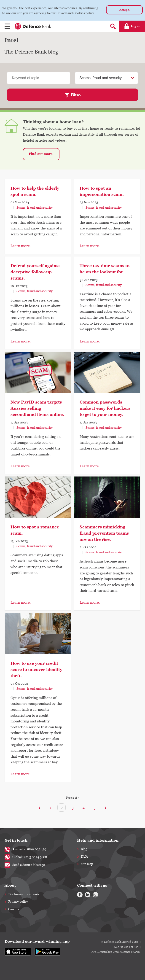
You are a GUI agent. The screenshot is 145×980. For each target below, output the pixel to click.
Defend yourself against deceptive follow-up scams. (35, 272)
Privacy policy (18, 902)
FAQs (85, 857)
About (10, 885)
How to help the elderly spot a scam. (35, 191)
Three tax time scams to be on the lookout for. (105, 269)
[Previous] (40, 808)
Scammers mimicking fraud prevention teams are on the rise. (104, 533)
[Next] (105, 808)
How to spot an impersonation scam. (102, 191)
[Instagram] (95, 895)
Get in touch (16, 840)
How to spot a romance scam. (35, 530)
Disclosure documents (24, 894)
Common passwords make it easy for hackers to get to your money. (105, 408)
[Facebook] (80, 895)
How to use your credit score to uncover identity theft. (36, 670)
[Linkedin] (88, 895)
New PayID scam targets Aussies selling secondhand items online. (37, 408)
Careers (14, 909)
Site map (87, 864)
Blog (84, 849)
